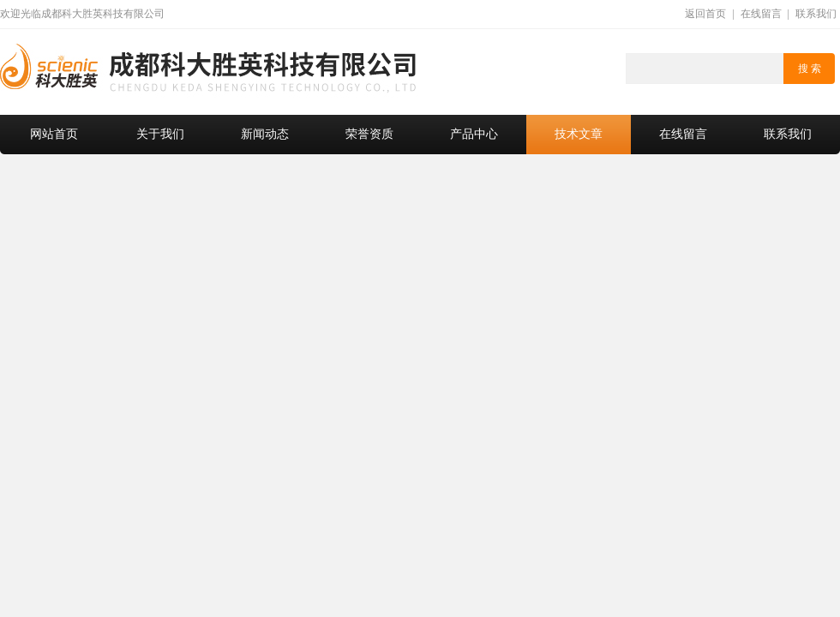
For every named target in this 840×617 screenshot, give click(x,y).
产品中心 (474, 134)
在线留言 (761, 14)
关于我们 (160, 134)
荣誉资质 (369, 134)
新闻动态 (265, 134)
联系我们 (816, 14)
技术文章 (579, 134)
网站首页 (54, 134)
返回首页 (705, 14)
